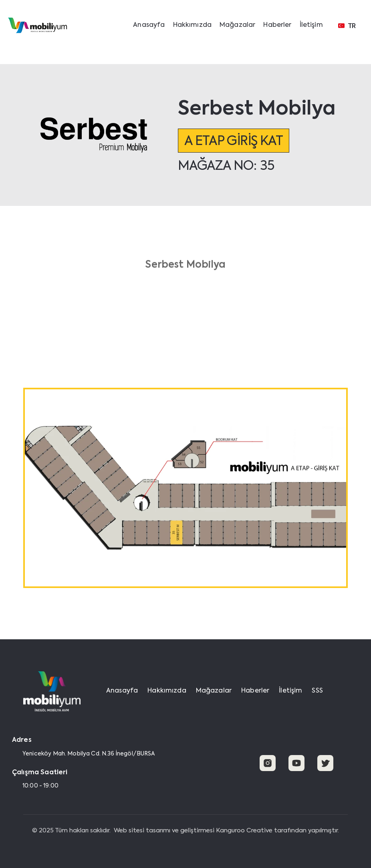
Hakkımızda (193, 25)
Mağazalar (237, 25)
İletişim (311, 25)
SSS (317, 691)
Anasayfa (149, 25)
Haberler (277, 25)
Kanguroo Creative (244, 831)
